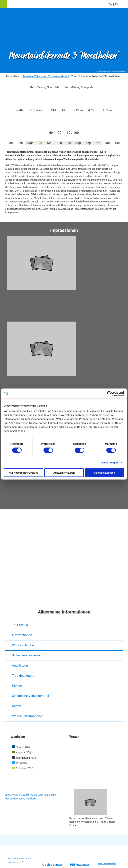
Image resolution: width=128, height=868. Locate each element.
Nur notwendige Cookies (23, 473)
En (116, 4)
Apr (40, 143)
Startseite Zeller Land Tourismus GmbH (45, 76)
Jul (69, 143)
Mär (30, 143)
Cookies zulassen (104, 473)
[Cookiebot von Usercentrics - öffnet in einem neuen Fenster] (110, 394)
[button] (4, 4)
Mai (50, 143)
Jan (10, 143)
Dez (118, 143)
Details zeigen (109, 463)
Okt (98, 143)
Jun (59, 143)
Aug (78, 143)
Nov (108, 143)
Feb (20, 143)
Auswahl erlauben (64, 473)
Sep (88, 143)
